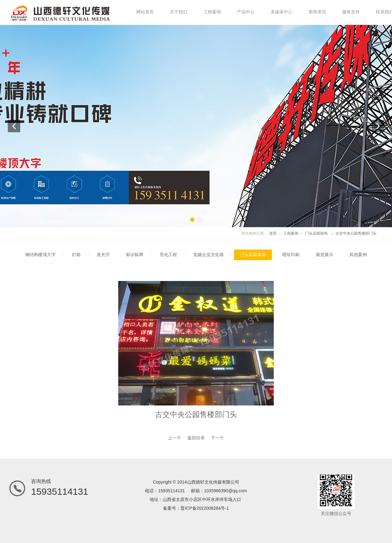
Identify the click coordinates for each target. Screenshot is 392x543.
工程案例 (291, 233)
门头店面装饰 (316, 233)
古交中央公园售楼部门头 (356, 233)
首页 (273, 233)
